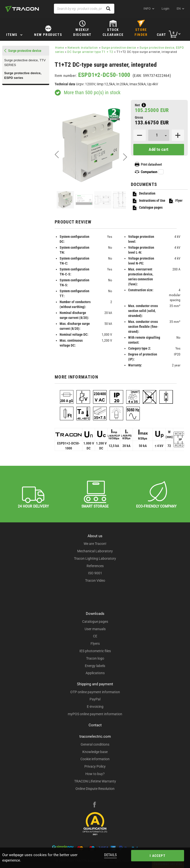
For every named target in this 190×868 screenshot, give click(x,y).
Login (165, 9)
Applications (95, 673)
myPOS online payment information (95, 714)
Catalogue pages (147, 208)
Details (110, 855)
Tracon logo (95, 658)
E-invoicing (95, 707)
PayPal (95, 699)
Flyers (95, 644)
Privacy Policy (95, 766)
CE (95, 636)
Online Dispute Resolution (95, 789)
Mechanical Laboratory (95, 551)
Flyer (176, 201)
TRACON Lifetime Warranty (95, 781)
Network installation (83, 48)
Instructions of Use (149, 201)
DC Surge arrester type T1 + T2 (90, 52)
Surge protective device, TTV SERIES (25, 63)
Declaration (144, 194)
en (179, 9)
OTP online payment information (95, 692)
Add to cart (159, 149)
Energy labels (95, 666)
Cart (162, 35)
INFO (147, 9)
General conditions (95, 744)
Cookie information (95, 759)
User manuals (95, 629)
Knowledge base (95, 752)
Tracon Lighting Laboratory (95, 558)
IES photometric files (95, 651)
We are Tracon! (95, 544)
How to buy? (95, 774)
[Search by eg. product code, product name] (84, 9)
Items (12, 35)
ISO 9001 (95, 573)
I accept (158, 856)
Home (60, 48)
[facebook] (95, 805)
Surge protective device (119, 48)
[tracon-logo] (22, 9)
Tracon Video (95, 580)
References (95, 566)
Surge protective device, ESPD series (23, 75)
